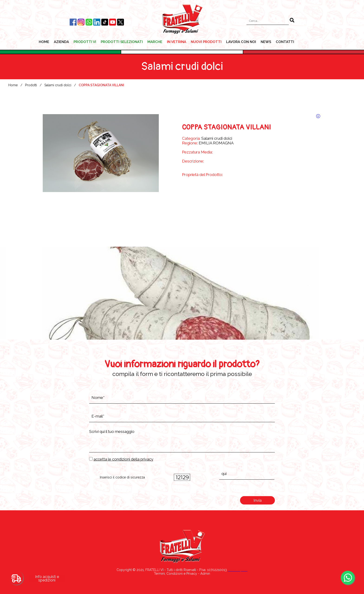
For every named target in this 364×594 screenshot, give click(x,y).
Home (13, 85)
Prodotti (31, 85)
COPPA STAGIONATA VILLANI (101, 85)
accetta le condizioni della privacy (123, 459)
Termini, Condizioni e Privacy (175, 574)
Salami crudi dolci (58, 85)
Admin (205, 574)
